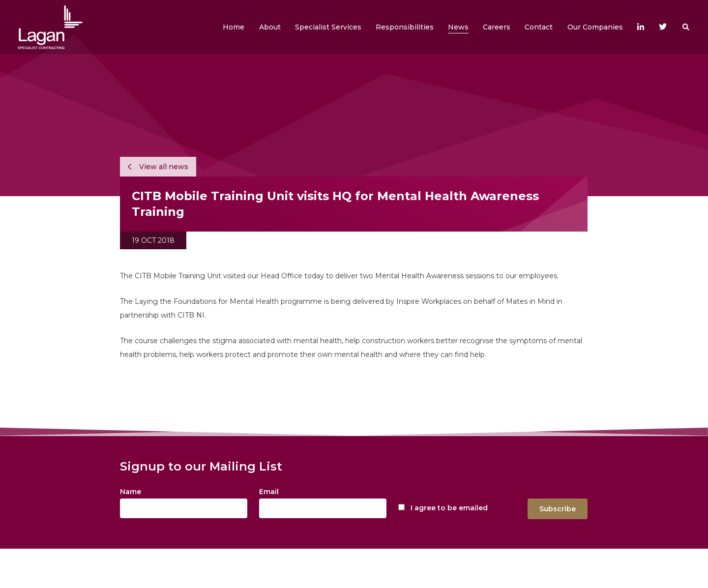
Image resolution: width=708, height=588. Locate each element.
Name (131, 492)
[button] (270, 27)
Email (269, 492)
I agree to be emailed (449, 508)
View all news (158, 167)
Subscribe (558, 509)
